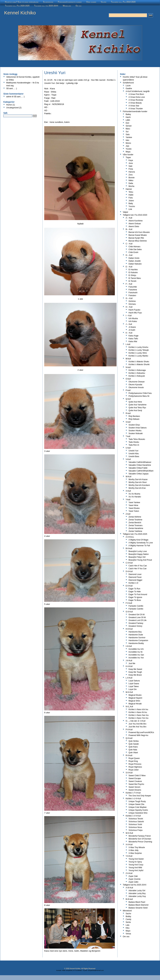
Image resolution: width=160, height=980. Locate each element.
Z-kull (128, 514)
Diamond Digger (135, 580)
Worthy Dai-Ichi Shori (138, 482)
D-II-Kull (129, 571)
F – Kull (129, 284)
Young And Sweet (136, 859)
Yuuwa (129, 149)
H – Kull (129, 307)
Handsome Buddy (136, 643)
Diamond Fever (135, 577)
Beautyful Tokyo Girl (137, 557)
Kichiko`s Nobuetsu (137, 373)
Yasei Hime (133, 505)
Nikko (131, 180)
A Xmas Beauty (135, 103)
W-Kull (128, 477)
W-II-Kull (129, 833)
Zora (131, 175)
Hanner (129, 189)
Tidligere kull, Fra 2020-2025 (17, 6)
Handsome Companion (138, 640)
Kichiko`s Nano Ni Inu (138, 712)
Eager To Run (134, 589)
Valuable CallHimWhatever (140, 462)
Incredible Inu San (136, 655)
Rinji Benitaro (134, 416)
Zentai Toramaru (135, 525)
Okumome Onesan (137, 382)
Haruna (132, 172)
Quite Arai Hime (135, 402)
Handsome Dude (136, 635)
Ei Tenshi (132, 281)
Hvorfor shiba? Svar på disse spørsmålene (22, 2)
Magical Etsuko (135, 695)
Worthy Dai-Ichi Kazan (138, 479)
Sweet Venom (134, 787)
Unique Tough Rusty (137, 801)
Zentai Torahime (135, 520)
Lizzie (128, 86)
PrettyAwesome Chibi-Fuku (140, 393)
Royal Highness (135, 767)
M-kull (128, 359)
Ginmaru (132, 304)
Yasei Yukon (134, 511)
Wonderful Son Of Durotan (140, 839)
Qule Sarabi (134, 744)
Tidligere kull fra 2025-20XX (46, 6)
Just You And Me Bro (137, 724)
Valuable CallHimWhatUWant (141, 471)
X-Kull (128, 491)
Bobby (128, 916)
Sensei (129, 126)
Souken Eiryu (134, 425)
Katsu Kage (133, 336)
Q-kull (128, 399)
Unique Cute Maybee (138, 807)
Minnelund (67, 6)
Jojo (127, 146)
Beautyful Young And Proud (140, 560)
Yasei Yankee (134, 502)
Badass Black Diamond (138, 905)
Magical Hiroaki (135, 704)
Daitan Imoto (134, 258)
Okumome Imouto (136, 387)
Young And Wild (135, 868)
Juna (131, 163)
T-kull (128, 436)
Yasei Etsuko (134, 508)
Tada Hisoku (134, 442)
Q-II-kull (129, 738)
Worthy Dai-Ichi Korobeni (139, 485)
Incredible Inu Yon (136, 658)
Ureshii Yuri (133, 451)
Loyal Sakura (134, 681)
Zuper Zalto (133, 882)
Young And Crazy (136, 865)
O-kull (128, 379)
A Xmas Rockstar (136, 100)
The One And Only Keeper (140, 796)
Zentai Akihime (135, 517)
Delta (131, 183)
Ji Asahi (132, 330)
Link (130, 209)
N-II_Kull (129, 707)
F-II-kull (129, 603)
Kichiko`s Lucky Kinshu (138, 347)
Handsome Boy (135, 632)
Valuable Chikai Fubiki (138, 468)
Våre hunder (91, 2)
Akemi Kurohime (136, 221)
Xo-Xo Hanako (135, 497)
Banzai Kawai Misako (138, 235)
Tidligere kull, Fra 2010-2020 (123, 2)
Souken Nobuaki (136, 433)
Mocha (131, 186)
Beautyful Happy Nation (139, 554)
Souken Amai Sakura (137, 428)
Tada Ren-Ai (134, 445)
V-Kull (128, 459)
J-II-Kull (129, 661)
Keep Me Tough (135, 672)
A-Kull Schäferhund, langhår (138, 91)
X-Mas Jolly (133, 850)
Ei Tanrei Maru (135, 278)
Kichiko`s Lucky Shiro (138, 353)
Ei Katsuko (133, 272)
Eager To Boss (135, 600)
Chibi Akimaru (134, 247)
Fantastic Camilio (136, 609)
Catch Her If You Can (138, 569)
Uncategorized (12, 108)
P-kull (128, 390)
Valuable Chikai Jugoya (139, 474)
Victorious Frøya (135, 830)
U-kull (128, 448)
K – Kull (129, 333)
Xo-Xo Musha (134, 494)
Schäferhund (48, 2)
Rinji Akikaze (134, 419)
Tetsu (131, 192)
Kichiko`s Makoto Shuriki (139, 364)
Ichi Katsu (133, 321)
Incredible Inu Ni (135, 652)
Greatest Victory (135, 626)
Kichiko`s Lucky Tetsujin (139, 350)
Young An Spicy (135, 862)
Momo (128, 143)
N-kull (128, 367)
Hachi (128, 117)
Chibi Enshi (133, 252)
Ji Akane (132, 327)
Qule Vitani (133, 753)
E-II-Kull (129, 586)
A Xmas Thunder (136, 109)
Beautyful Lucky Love (138, 551)
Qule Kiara (133, 747)
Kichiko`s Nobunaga (137, 370)
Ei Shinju (132, 275)
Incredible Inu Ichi (136, 649)
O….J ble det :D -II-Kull (135, 721)
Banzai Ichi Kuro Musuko (139, 232)
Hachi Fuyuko (134, 310)
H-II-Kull (129, 629)
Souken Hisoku (135, 431)
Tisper (128, 157)
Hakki (131, 195)
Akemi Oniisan (135, 224)
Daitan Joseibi (135, 261)
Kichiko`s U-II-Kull (133, 799)
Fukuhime (133, 290)
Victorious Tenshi (136, 819)
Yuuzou (132, 206)
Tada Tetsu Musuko (137, 439)
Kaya (131, 160)
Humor (9, 105)
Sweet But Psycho (136, 784)
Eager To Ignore (135, 597)
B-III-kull (129, 899)
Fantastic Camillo (136, 606)
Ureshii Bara (134, 456)
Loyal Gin (133, 689)
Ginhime (132, 301)
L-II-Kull (129, 678)
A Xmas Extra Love (137, 97)
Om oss (79, 6)
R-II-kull (129, 755)
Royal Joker (134, 770)
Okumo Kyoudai (135, 385)
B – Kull (129, 229)
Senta (128, 922)
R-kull (128, 413)
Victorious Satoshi (136, 822)
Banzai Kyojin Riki (136, 238)
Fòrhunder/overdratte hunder (70, 2)
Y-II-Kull (129, 856)
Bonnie (131, 178)
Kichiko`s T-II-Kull (133, 793)
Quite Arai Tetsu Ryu (137, 408)
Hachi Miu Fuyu (135, 313)
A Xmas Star (134, 106)
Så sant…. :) (12, 88)
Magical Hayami (135, 698)
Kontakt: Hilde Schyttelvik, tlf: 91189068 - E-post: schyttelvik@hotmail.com (80, 970)
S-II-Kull (129, 773)
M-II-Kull (129, 692)
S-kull (128, 422)
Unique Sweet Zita (136, 804)
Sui (127, 132)
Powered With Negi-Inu (138, 735)
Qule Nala (133, 750)
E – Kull (129, 267)
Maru (128, 129)
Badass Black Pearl (137, 902)
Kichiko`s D (133, 583)
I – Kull (129, 316)
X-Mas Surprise (135, 853)
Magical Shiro (134, 701)
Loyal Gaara (134, 684)
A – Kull (129, 218)
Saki (130, 166)
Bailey (128, 114)
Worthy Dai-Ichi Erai (137, 488)
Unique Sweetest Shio (138, 813)
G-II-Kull (129, 612)
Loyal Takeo (134, 686)
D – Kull (129, 255)
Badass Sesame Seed (138, 908)
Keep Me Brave (135, 675)
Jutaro (131, 201)
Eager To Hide (135, 592)
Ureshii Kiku (134, 454)
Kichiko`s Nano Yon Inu (138, 718)
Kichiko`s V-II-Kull (133, 816)
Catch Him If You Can (138, 566)
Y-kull (128, 500)
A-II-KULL (130, 537)
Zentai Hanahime (136, 528)
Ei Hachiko (133, 270)
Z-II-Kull (129, 873)
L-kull (128, 344)
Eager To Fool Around (138, 594)
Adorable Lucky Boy (137, 893)
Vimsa (128, 934)
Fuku (131, 198)
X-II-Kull (129, 845)
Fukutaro (132, 295)
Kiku (128, 928)
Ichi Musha (133, 318)
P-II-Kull (129, 730)
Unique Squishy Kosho (138, 810)
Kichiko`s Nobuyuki (137, 376)
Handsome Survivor (137, 638)
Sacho (128, 914)
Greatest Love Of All (137, 617)
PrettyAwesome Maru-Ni (139, 396)
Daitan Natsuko (135, 264)
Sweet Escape (135, 778)
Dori (127, 123)
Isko (127, 140)
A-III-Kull (129, 888)
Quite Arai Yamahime (137, 405)
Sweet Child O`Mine (137, 776)
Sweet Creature (135, 781)
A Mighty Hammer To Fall (139, 546)
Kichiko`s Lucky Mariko (138, 356)
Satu (128, 134)
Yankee (129, 137)
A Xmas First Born (136, 94)
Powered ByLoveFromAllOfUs (141, 732)
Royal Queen (134, 758)
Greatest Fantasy (136, 623)
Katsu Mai (133, 341)
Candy (128, 919)
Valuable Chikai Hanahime (140, 465)
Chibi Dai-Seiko (135, 249)
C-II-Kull (129, 563)
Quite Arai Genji (135, 410)
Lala (128, 925)
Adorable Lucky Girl (137, 891)
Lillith (128, 120)
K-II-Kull (129, 666)
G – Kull (129, 298)
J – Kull (129, 324)
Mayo (128, 931)
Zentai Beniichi (135, 523)
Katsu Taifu (133, 339)
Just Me (132, 663)
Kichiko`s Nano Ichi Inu (138, 709)
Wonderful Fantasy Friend (140, 836)
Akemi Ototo (134, 226)
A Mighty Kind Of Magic (139, 540)
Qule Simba (134, 741)
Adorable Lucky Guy (137, 896)
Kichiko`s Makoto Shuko (139, 362)
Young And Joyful (136, 870)
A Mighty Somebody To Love (141, 543)
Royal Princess (135, 764)
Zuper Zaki (133, 876)
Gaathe (129, 88)
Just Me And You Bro (137, 727)
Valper (103, 2)
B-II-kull (129, 548)
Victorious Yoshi (135, 824)
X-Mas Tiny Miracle (137, 847)
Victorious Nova (135, 827)
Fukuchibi (133, 287)
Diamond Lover (135, 574)
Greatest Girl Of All (137, 615)
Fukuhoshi (133, 293)
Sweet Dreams (135, 790)
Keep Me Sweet (135, 669)
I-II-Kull (129, 646)
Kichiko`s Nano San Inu (139, 715)
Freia (131, 169)
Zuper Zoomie (135, 879)
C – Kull (129, 244)
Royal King (133, 761)
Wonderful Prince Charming (140, 842)
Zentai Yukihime (135, 531)
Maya (128, 152)
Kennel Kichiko (20, 13)
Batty (131, 203)
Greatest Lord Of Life (137, 620)
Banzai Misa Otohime (138, 241)
